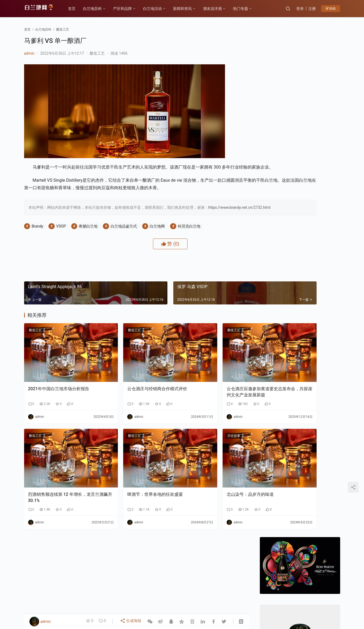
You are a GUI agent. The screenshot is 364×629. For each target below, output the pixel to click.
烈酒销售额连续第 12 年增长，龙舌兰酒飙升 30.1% (59, 484)
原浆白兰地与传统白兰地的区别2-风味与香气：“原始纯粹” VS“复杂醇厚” (279, 517)
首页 (77, 9)
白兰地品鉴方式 (124, 241)
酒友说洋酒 (217, 9)
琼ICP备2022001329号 (141, 606)
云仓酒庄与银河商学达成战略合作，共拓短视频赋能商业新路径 (321, 557)
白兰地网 (157, 241)
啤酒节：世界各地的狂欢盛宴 (133, 481)
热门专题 (245, 9)
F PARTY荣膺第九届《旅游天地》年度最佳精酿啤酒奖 (279, 478)
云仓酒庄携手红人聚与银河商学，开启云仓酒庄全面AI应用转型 (279, 557)
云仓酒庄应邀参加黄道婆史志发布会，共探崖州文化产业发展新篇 (212, 393)
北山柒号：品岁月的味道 (205, 481)
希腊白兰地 (88, 241)
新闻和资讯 (187, 9)
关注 (288, 190)
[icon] (319, 603)
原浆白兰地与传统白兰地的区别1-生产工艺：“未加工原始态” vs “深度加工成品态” (321, 517)
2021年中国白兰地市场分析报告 (59, 389)
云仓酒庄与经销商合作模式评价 (135, 389)
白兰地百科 (97, 9)
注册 (312, 9)
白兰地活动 (157, 9)
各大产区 (84, 597)
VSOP (61, 241)
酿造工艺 (97, 53)
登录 (300, 9)
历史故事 (189, 436)
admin (29, 53)
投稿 (331, 9)
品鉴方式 (180, 597)
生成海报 (131, 621)
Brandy (37, 241)
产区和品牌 (127, 9)
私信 (312, 190)
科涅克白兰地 (189, 241)
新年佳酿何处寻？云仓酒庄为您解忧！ (299, 232)
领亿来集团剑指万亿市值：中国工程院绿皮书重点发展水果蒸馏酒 (321, 478)
